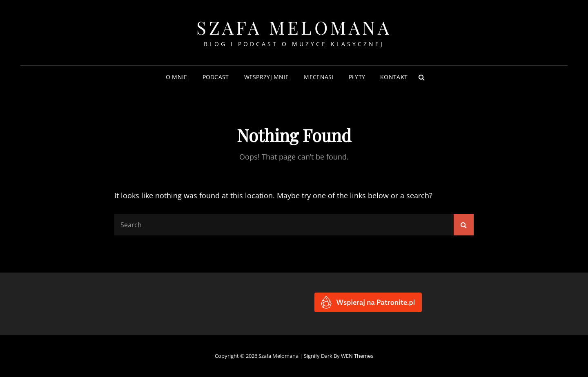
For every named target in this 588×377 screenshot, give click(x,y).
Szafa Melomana (294, 27)
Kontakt (394, 77)
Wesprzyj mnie (267, 77)
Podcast (216, 77)
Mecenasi (318, 77)
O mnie (177, 77)
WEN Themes (357, 356)
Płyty (357, 77)
